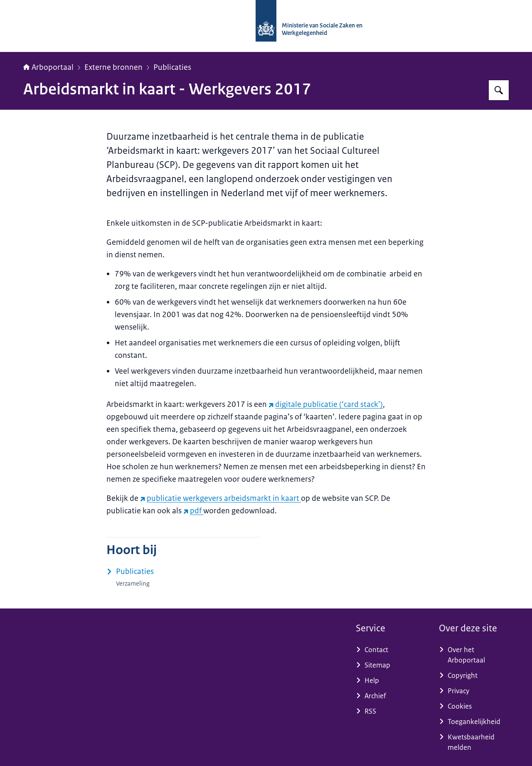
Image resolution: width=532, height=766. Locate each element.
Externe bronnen (113, 67)
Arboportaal (48, 67)
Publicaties (172, 67)
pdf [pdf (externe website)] (193, 511)
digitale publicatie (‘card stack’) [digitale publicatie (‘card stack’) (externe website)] (326, 404)
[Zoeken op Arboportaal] (499, 90)
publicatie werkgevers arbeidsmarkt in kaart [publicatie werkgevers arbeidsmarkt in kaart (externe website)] (220, 498)
